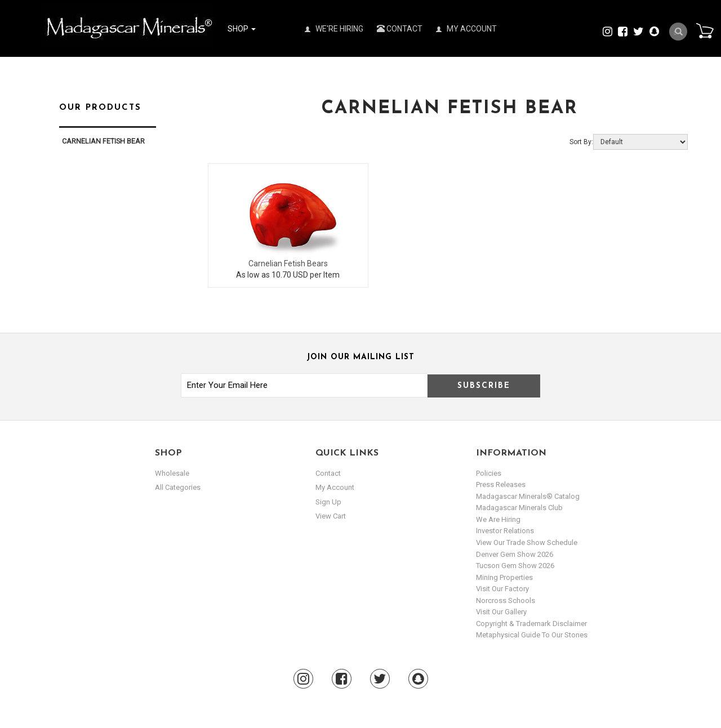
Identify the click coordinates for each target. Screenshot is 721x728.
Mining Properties (504, 577)
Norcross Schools (506, 600)
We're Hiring (334, 29)
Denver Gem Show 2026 (515, 554)
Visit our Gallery (501, 612)
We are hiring (498, 519)
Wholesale (172, 473)
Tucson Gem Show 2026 (515, 566)
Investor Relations (505, 531)
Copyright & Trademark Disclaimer (531, 624)
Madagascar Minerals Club (519, 508)
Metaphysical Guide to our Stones (532, 635)
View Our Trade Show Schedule (527, 542)
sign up (328, 502)
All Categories (178, 487)
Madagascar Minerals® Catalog (528, 496)
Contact (400, 29)
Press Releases (501, 484)
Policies (489, 473)
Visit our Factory (502, 589)
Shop (242, 29)
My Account (466, 29)
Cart (705, 30)
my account (335, 487)
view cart (331, 516)
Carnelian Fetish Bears (288, 263)
